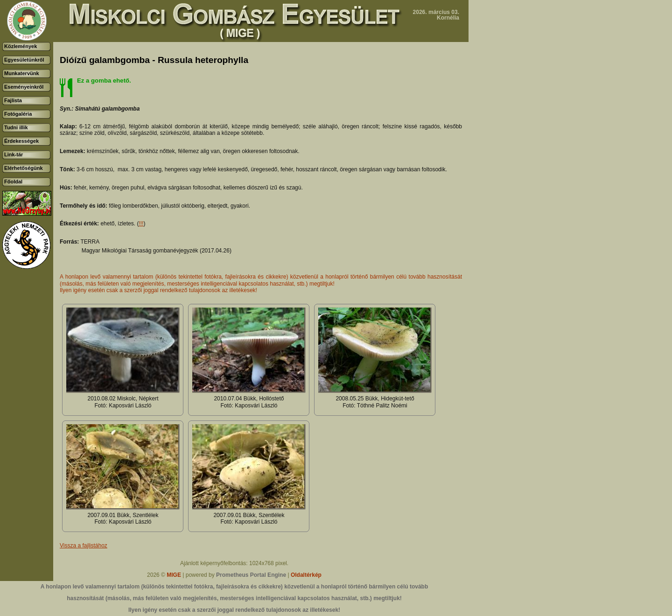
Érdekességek (21, 141)
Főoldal (13, 182)
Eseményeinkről (24, 87)
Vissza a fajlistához (84, 546)
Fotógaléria (18, 114)
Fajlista (13, 100)
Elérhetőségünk (24, 168)
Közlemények (21, 46)
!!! (141, 224)
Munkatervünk (22, 73)
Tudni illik (16, 127)
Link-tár (14, 154)
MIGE (174, 575)
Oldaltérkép (306, 575)
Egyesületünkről (24, 60)
